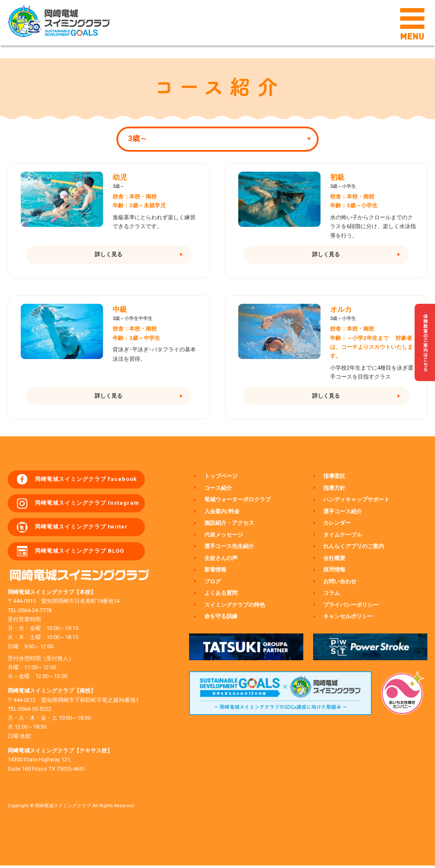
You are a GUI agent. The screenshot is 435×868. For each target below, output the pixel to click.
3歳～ (138, 139)
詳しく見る (109, 255)
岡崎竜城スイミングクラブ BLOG (81, 553)
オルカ (341, 310)
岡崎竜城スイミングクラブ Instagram (88, 505)
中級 (120, 310)
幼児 (120, 177)
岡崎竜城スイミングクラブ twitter (82, 529)
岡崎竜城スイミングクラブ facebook (87, 481)
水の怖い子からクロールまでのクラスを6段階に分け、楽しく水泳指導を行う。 (373, 226)
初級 (337, 177)
